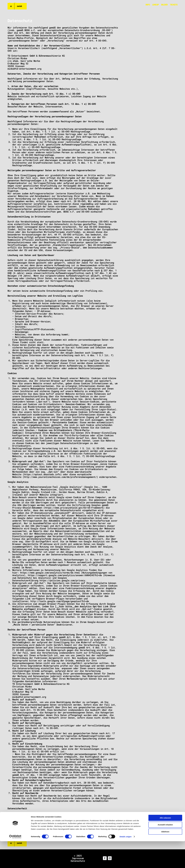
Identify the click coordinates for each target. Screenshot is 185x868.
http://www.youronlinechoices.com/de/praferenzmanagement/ (60, 477)
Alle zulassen (165, 844)
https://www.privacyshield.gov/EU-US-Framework (74, 508)
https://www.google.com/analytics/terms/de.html (50, 573)
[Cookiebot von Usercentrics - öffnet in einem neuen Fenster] (15, 863)
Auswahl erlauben (165, 851)
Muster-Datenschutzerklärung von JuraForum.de (46, 836)
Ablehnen (165, 858)
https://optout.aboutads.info (42, 474)
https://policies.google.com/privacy (62, 580)
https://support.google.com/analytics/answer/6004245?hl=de (65, 575)
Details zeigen (125, 863)
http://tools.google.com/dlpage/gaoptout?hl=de (60, 601)
